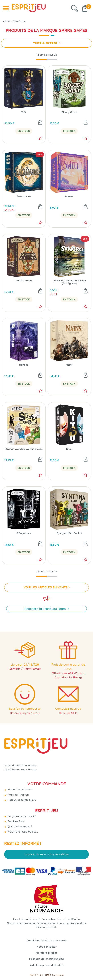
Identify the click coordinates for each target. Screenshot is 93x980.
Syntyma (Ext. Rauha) (69, 533)
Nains (69, 365)
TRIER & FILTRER (46, 43)
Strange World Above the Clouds (24, 449)
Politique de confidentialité (47, 959)
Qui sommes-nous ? (19, 826)
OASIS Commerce (54, 975)
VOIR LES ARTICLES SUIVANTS (45, 587)
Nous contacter (46, 947)
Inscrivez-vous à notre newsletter (46, 854)
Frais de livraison (18, 795)
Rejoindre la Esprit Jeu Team (45, 609)
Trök (24, 112)
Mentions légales (46, 953)
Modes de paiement (20, 789)
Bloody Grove (69, 112)
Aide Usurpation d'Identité (47, 965)
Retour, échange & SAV (22, 800)
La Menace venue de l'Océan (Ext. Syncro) (69, 282)
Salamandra (24, 196)
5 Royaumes (24, 533)
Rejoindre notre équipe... (23, 831)
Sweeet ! (69, 196)
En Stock (24, 131)
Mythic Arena (24, 281)
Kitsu (69, 449)
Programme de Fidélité (22, 816)
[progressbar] (47, 59)
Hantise (24, 365)
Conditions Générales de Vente (47, 940)
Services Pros (16, 821)
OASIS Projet (36, 975)
